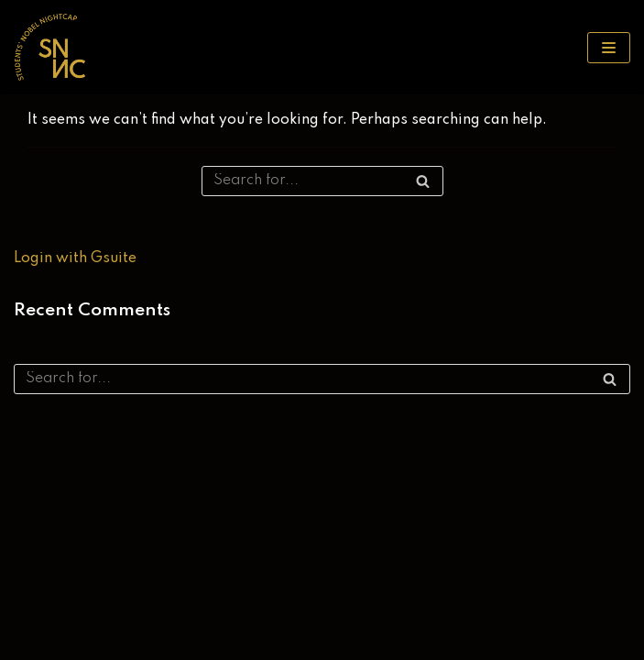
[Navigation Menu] (609, 48)
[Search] (322, 181)
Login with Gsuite (75, 258)
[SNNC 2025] (50, 47)
